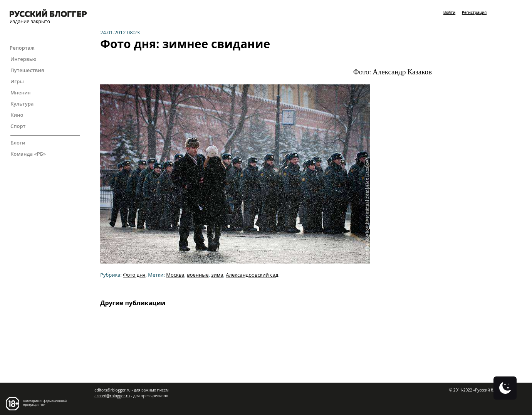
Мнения (21, 92)
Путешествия (27, 70)
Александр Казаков (402, 72)
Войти (449, 12)
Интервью (23, 59)
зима (217, 275)
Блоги (18, 143)
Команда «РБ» (28, 154)
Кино (17, 115)
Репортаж (22, 48)
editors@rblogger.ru (112, 390)
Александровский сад (252, 275)
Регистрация (474, 12)
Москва (175, 275)
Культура (22, 104)
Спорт (18, 126)
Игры (17, 81)
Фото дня (134, 275)
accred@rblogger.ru (112, 396)
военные (198, 275)
